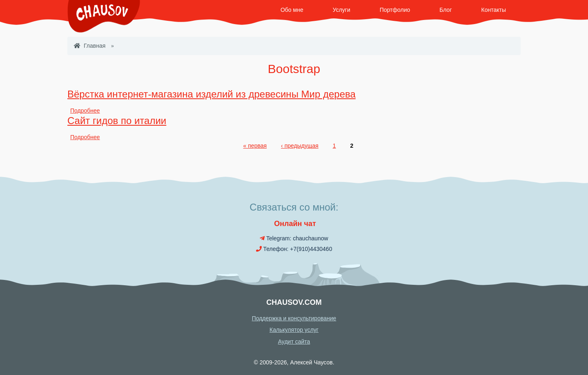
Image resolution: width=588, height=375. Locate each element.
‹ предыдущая (300, 146)
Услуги (342, 10)
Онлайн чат (294, 224)
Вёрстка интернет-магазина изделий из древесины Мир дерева (212, 94)
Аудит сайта (294, 342)
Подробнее (85, 111)
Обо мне (292, 10)
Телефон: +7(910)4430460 (294, 249)
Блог (445, 10)
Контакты (494, 10)
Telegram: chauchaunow (294, 238)
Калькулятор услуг (294, 330)
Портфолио (395, 10)
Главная (90, 46)
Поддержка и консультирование (294, 318)
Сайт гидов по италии (117, 121)
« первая (255, 146)
